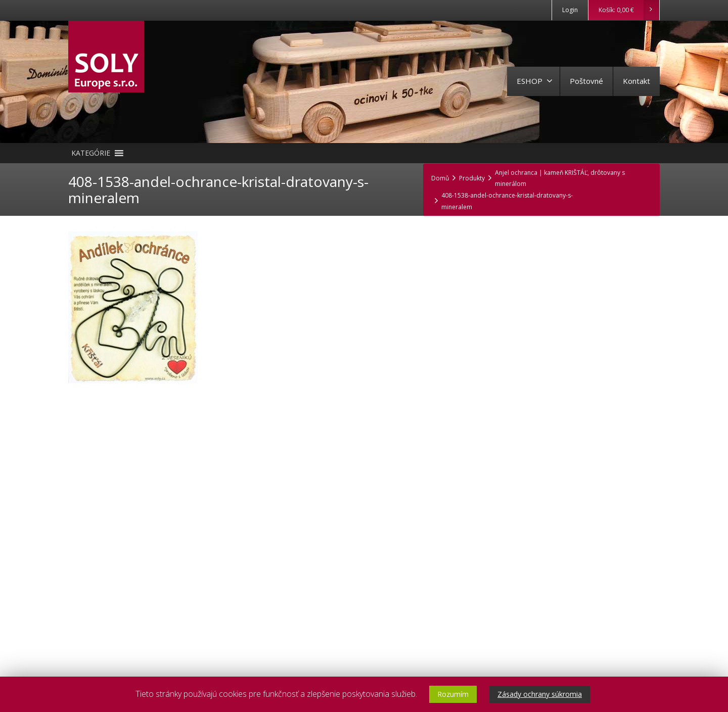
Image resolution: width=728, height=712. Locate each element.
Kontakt (636, 81)
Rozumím (453, 694)
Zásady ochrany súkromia (540, 694)
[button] (91, 153)
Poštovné (586, 81)
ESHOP (535, 81)
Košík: (629, 10)
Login (570, 10)
